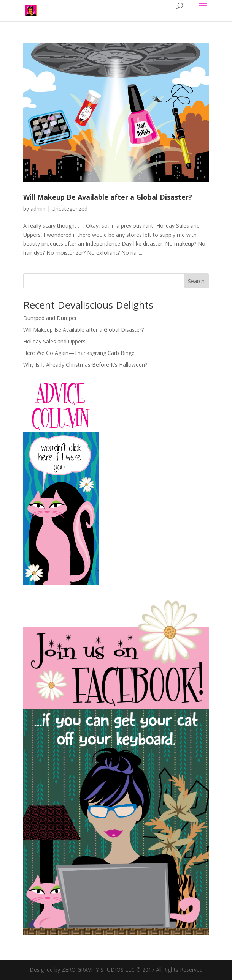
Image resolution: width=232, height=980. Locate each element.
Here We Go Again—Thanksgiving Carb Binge (79, 353)
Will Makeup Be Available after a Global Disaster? (108, 197)
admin (38, 209)
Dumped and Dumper (50, 318)
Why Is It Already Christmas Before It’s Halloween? (85, 365)
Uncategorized (70, 209)
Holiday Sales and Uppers (54, 341)
